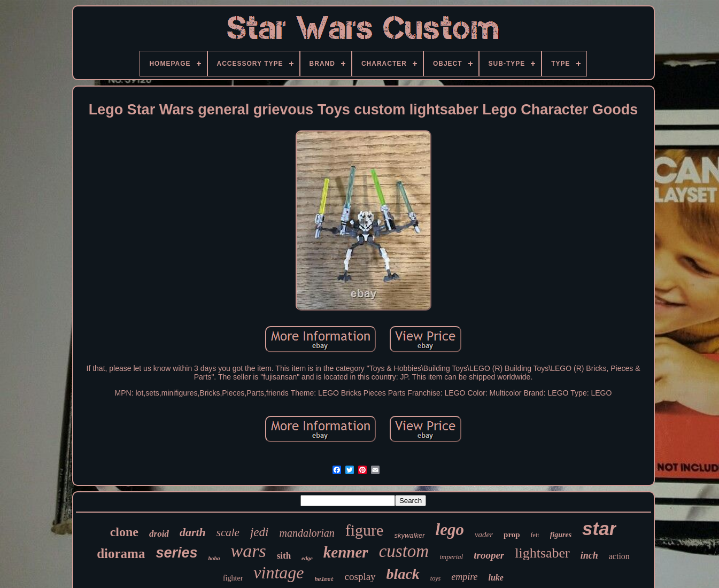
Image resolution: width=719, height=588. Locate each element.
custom (404, 551)
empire (464, 577)
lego (450, 529)
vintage (279, 572)
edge (307, 558)
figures (561, 535)
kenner (346, 552)
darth (193, 532)
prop (512, 535)
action (619, 556)
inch (589, 555)
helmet (324, 580)
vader (484, 535)
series (176, 553)
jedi (260, 532)
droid (159, 534)
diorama (121, 554)
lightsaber (542, 553)
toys (435, 578)
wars (248, 551)
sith (284, 556)
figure (365, 530)
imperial (451, 557)
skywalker (409, 535)
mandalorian (307, 533)
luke (496, 578)
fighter (233, 578)
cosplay (360, 577)
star (599, 528)
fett (535, 535)
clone (124, 532)
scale (228, 532)
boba (214, 558)
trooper (489, 555)
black (403, 574)
